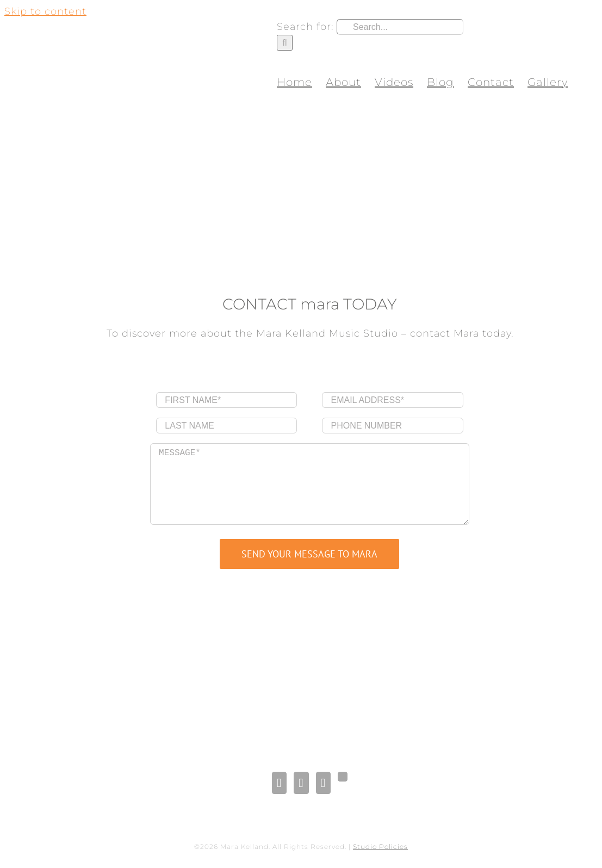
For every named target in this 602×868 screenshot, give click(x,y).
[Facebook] (279, 783)
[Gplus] (343, 777)
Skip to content (45, 11)
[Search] (285, 43)
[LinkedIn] (301, 783)
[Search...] (400, 27)
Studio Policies (380, 847)
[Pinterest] (323, 783)
